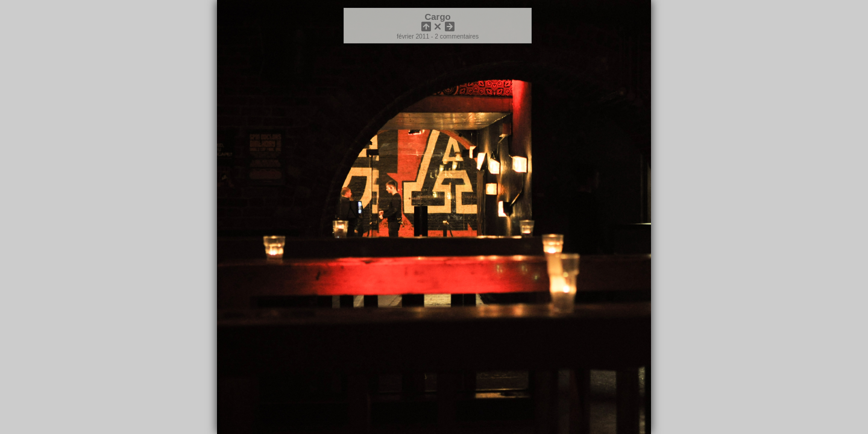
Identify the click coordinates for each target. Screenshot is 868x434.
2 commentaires (457, 36)
